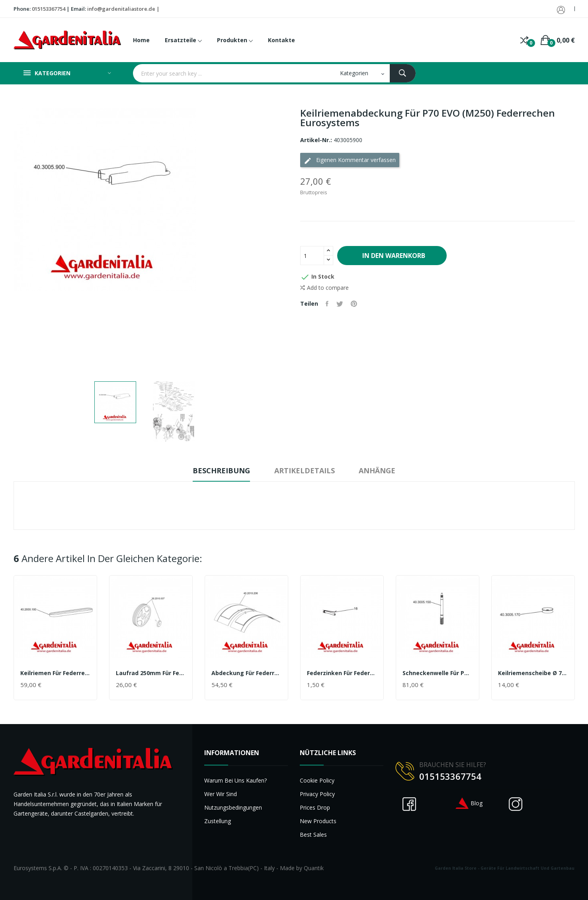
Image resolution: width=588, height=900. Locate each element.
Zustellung (218, 821)
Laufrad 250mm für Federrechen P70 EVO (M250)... (151, 673)
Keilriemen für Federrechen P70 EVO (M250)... (55, 673)
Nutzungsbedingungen (233, 807)
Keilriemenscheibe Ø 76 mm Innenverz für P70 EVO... (533, 673)
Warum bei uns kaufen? (235, 780)
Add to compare (324, 288)
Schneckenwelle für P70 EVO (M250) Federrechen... (438, 673)
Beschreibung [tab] (220, 470)
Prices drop (315, 807)
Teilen (327, 304)
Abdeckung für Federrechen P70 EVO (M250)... (246, 673)
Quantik (314, 868)
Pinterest (355, 304)
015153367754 (49, 9)
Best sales (313, 835)
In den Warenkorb (393, 256)
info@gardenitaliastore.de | (123, 9)
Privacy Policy (317, 794)
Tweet (340, 304)
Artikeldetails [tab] (305, 470)
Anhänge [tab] (379, 470)
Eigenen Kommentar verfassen (350, 160)
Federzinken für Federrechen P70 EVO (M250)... (342, 673)
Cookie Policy (317, 780)
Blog (469, 803)
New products (318, 821)
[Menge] (312, 256)
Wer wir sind (221, 794)
